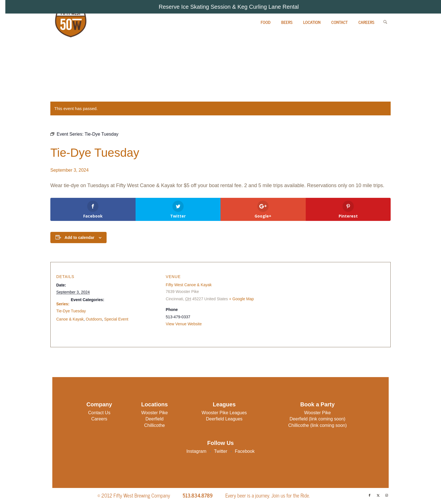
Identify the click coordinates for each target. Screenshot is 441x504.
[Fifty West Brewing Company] (70, 22)
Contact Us (99, 413)
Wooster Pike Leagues (224, 413)
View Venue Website (184, 324)
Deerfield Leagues (224, 419)
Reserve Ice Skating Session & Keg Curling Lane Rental (229, 7)
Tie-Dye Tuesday (71, 311)
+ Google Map (241, 299)
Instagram (197, 451)
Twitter (221, 451)
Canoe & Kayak (70, 319)
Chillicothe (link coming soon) (318, 425)
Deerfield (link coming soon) (318, 419)
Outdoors (94, 319)
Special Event (116, 319)
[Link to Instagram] (386, 495)
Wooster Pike (155, 413)
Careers (99, 419)
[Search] (385, 22)
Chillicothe (154, 425)
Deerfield (154, 419)
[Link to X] (378, 495)
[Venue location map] (324, 304)
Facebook (245, 451)
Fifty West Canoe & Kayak (189, 285)
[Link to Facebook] (370, 495)
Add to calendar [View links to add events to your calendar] (80, 238)
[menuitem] (266, 22)
